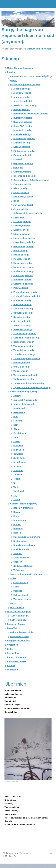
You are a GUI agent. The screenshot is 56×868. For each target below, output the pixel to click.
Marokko (18, 591)
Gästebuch (13, 645)
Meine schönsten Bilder (22, 632)
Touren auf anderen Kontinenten (26, 574)
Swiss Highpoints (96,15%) (24, 392)
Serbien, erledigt (22, 321)
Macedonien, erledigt (24, 246)
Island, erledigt (21, 188)
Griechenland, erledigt (24, 176)
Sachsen (18, 562)
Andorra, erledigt (22, 97)
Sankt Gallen (20, 458)
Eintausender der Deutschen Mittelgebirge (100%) (31, 78)
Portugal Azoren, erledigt (26, 292)
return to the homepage (41, 49)
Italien (16, 201)
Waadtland (19, 491)
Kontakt (11, 666)
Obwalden (18, 454)
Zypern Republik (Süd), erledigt (29, 383)
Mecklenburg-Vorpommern (27, 537)
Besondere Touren (19, 637)
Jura (16, 437)
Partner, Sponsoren (17, 657)
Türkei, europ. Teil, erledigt (27, 358)
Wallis (16, 487)
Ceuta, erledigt (21, 583)
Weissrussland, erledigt (25, 375)
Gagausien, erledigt (23, 163)
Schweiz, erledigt (22, 317)
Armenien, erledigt (23, 101)
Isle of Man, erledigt (23, 197)
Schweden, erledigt (23, 313)
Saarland (18, 554)
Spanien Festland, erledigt (26, 338)
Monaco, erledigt (22, 259)
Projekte (11, 72)
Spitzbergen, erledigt (24, 342)
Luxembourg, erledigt (24, 242)
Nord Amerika (17, 607)
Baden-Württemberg (24, 508)
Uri (15, 483)
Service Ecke (14, 653)
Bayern (17, 512)
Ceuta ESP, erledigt (23, 126)
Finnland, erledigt (22, 155)
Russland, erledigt (22, 305)
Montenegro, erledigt (24, 267)
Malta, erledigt (20, 251)
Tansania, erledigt (22, 599)
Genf (16, 425)
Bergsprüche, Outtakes (19, 641)
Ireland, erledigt (21, 193)
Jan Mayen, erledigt (23, 205)
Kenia (16, 587)
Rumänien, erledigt (23, 300)
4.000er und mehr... (20, 616)
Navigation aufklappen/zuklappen (28, 4)
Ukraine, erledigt (22, 363)
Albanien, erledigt (22, 93)
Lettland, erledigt (22, 230)
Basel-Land (19, 408)
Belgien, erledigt (22, 110)
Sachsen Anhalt (21, 558)
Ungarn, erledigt (21, 367)
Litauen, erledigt (22, 234)
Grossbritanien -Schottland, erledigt (31, 180)
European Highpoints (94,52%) (25, 85)
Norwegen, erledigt (23, 280)
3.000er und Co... (19, 620)
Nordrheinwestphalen (24, 545)
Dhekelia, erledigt (22, 134)
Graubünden (20, 433)
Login (50, 853)
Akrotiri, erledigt (22, 89)
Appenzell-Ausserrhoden (26, 400)
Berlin (16, 516)
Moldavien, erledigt (23, 263)
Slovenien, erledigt (23, 329)
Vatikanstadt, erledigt (24, 379)
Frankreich (19, 159)
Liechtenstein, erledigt (25, 238)
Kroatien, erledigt (22, 222)
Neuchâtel (18, 446)
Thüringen (19, 570)
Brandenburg (20, 520)
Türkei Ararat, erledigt (24, 354)
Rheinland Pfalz (21, 549)
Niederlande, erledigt (24, 271)
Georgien (18, 168)
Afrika (13, 578)
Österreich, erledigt (23, 284)
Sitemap (24, 853)
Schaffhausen (20, 462)
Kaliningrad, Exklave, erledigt (28, 213)
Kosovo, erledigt (22, 226)
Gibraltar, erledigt (22, 172)
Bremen (17, 524)
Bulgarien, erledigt (23, 118)
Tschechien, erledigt (23, 346)
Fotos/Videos (14, 628)
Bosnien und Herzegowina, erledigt (31, 114)
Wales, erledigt (21, 371)
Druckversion (11, 853)
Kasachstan (19, 217)
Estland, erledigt (22, 147)
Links (10, 649)
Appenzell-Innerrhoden (25, 404)
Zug (15, 495)
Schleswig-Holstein (23, 566)
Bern (16, 417)
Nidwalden (19, 450)
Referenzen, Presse (17, 661)
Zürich (17, 500)
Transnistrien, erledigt (24, 350)
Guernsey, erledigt (23, 184)
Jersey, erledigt (21, 209)
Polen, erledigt (21, 288)
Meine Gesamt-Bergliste (19, 612)
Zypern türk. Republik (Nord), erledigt (32, 388)
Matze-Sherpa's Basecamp (20, 68)
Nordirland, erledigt (23, 276)
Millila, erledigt (21, 595)
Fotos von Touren (16, 624)
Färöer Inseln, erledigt (24, 151)
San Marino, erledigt (23, 309)
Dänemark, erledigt (23, 130)
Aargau (17, 396)
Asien (13, 603)
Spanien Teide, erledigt (25, 334)
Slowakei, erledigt (22, 325)
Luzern (17, 441)
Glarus (17, 429)
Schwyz (17, 466)
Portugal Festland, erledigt (27, 296)
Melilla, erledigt (21, 255)
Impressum (13, 670)
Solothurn (18, 471)
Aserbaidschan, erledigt (25, 105)
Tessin (17, 479)
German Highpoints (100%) (24, 504)
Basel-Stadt (19, 412)
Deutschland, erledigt (24, 139)
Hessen (17, 533)
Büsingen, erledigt (23, 122)
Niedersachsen (21, 541)
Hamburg (18, 529)
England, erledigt (22, 143)
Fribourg (18, 421)
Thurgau (18, 475)
